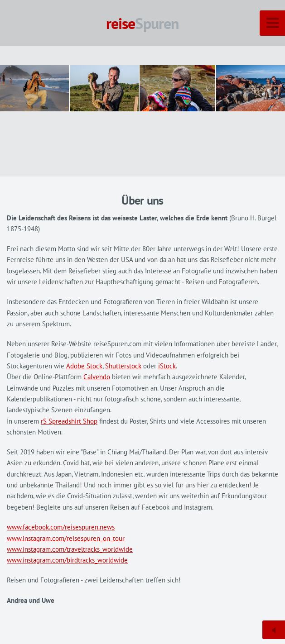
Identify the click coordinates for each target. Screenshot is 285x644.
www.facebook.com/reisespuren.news (61, 527)
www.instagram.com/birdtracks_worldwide (67, 560)
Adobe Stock (84, 366)
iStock (167, 366)
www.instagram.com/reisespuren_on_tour (66, 538)
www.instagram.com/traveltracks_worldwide (70, 549)
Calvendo (97, 377)
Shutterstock (123, 366)
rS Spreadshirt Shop (69, 421)
